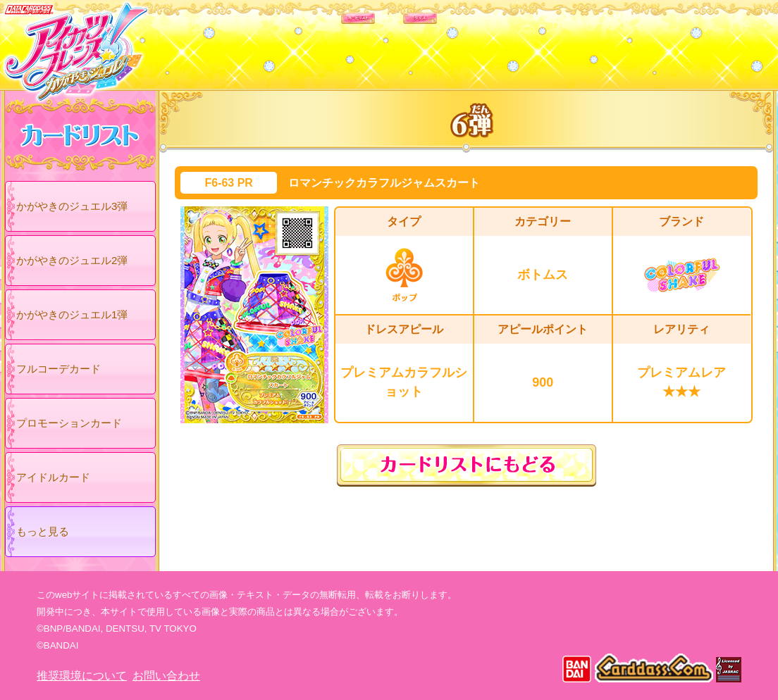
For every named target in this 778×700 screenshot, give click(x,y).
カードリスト (299, 42)
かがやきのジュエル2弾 (72, 260)
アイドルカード (53, 477)
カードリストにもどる (467, 465)
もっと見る (43, 531)
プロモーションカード (69, 423)
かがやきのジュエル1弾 (72, 314)
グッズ (479, 42)
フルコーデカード (58, 369)
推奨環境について (82, 676)
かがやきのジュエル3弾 (72, 206)
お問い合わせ (166, 676)
